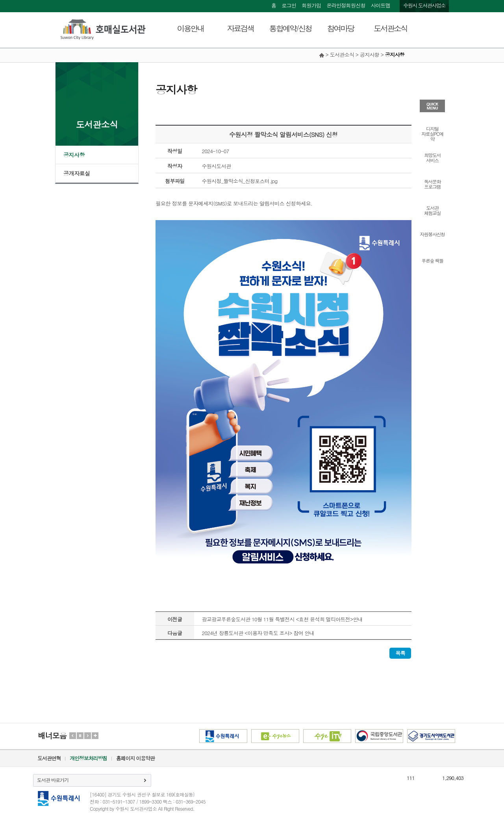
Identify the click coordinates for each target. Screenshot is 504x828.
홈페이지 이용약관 (135, 758)
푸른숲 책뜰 (432, 260)
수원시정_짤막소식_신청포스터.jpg (240, 181)
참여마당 (341, 28)
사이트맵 (381, 5)
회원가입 (311, 5)
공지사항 (74, 155)
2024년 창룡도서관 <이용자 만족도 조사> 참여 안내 (258, 633)
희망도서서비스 (432, 157)
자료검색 (241, 28)
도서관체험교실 (432, 210)
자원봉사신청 (433, 234)
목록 (400, 653)
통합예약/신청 (290, 28)
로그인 (289, 5)
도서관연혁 (49, 758)
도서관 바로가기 (53, 780)
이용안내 (191, 28)
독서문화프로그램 (432, 183)
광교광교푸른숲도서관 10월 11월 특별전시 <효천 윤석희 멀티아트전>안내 (283, 619)
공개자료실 (77, 173)
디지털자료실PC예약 (432, 133)
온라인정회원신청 (346, 5)
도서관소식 (390, 28)
